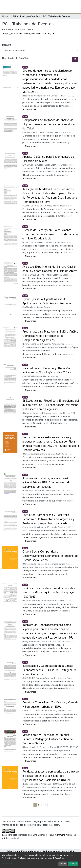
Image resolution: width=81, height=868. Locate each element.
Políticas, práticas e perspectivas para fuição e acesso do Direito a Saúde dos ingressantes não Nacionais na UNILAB (51, 776)
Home (5, 16)
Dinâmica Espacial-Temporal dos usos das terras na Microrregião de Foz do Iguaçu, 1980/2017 (49, 593)
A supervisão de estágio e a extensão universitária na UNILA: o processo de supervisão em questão (46, 483)
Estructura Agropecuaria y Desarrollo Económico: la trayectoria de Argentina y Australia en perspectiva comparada (48, 519)
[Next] (49, 805)
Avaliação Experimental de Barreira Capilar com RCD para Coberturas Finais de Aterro (50, 269)
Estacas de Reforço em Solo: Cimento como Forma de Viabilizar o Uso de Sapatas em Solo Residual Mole (50, 234)
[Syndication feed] (75, 59)
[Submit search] (58, 6)
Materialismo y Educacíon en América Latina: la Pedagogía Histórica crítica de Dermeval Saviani (48, 739)
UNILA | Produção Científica (26, 16)
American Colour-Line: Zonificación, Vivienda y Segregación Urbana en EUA (50, 705)
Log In (68, 6)
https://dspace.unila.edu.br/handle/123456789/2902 (30, 34)
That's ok (73, 864)
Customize (7, 864)
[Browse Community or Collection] (40, 51)
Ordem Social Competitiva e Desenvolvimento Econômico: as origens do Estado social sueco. (50, 556)
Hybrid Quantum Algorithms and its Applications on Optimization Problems (47, 301)
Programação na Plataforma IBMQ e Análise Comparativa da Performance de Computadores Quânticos (50, 336)
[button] (62, 6)
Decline (62, 864)
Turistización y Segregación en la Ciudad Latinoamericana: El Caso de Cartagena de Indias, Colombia (50, 670)
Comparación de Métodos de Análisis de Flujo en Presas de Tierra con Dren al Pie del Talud (49, 124)
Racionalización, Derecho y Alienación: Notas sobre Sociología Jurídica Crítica (47, 371)
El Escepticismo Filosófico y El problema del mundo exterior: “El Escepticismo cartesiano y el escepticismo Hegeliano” (51, 405)
